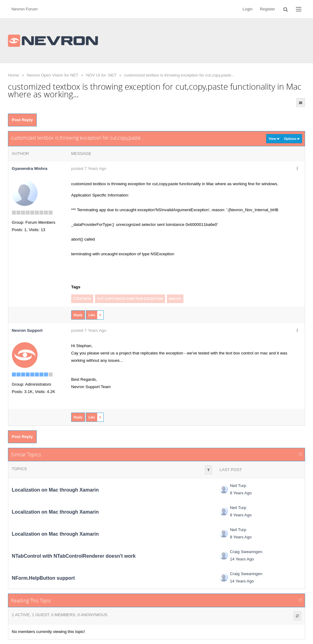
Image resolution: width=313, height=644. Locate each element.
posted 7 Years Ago (89, 168)
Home (14, 75)
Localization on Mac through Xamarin (55, 490)
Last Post (231, 470)
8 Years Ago (241, 493)
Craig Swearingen (246, 552)
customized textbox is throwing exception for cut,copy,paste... (179, 75)
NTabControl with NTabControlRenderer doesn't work (74, 556)
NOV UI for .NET (101, 75)
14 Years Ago (242, 559)
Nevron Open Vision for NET (53, 75)
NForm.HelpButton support (43, 578)
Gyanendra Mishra (30, 168)
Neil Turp (238, 486)
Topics (19, 469)
